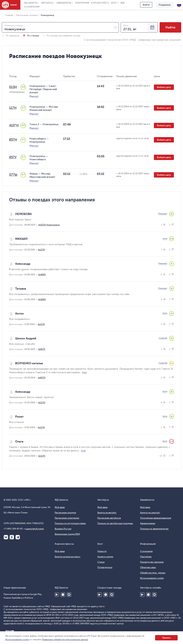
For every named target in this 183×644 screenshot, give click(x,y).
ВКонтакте (6, 537)
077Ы (13, 175)
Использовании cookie (17, 640)
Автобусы (47, 3)
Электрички (82, 3)
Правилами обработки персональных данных (65, 640)
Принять (166, 638)
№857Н (42, 378)
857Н (13, 140)
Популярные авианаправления (156, 518)
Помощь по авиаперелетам (154, 529)
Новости (102, 551)
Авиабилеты (64, 3)
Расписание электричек (67, 518)
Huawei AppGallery (63, 595)
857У (13, 157)
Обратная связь (148, 567)
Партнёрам (146, 557)
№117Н (41, 250)
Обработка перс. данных (153, 573)
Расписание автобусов (109, 518)
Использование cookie (152, 578)
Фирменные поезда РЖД (67, 534)
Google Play (57, 595)
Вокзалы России (63, 529)
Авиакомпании (148, 523)
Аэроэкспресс (100, 3)
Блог (114, 3)
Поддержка (165, 5)
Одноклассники (12, 537)
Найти (170, 27)
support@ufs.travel (35, 529)
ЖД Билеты (31, 3)
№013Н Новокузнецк (49, 225)
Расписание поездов (65, 513)
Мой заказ (60, 507)
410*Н (14, 125)
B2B (123, 3)
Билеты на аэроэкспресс (68, 557)
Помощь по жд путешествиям (70, 523)
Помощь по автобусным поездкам (115, 523)
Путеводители (105, 567)
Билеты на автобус (107, 513)
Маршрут (34, 96)
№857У (42, 349)
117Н (13, 108)
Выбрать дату (164, 87)
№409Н (42, 275)
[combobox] (60, 27)
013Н (13, 87)
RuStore (69, 595)
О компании (32, 7)
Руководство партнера (152, 562)
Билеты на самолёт (150, 513)
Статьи (101, 562)
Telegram (18, 537)
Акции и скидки (105, 557)
